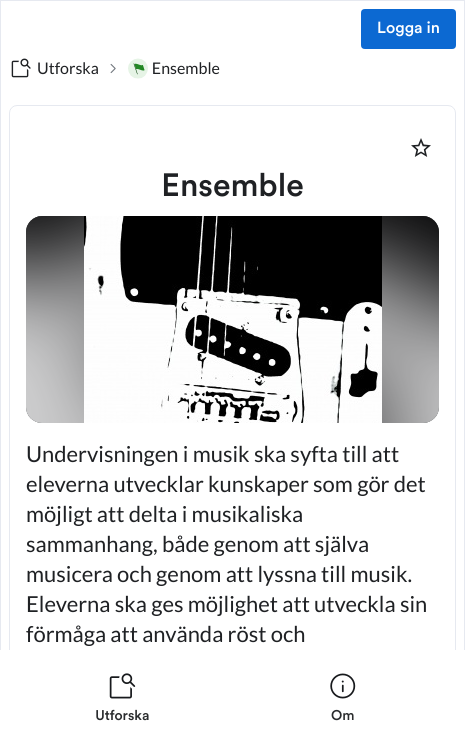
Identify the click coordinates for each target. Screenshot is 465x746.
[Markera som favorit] (421, 148)
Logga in (408, 29)
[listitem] (122, 698)
